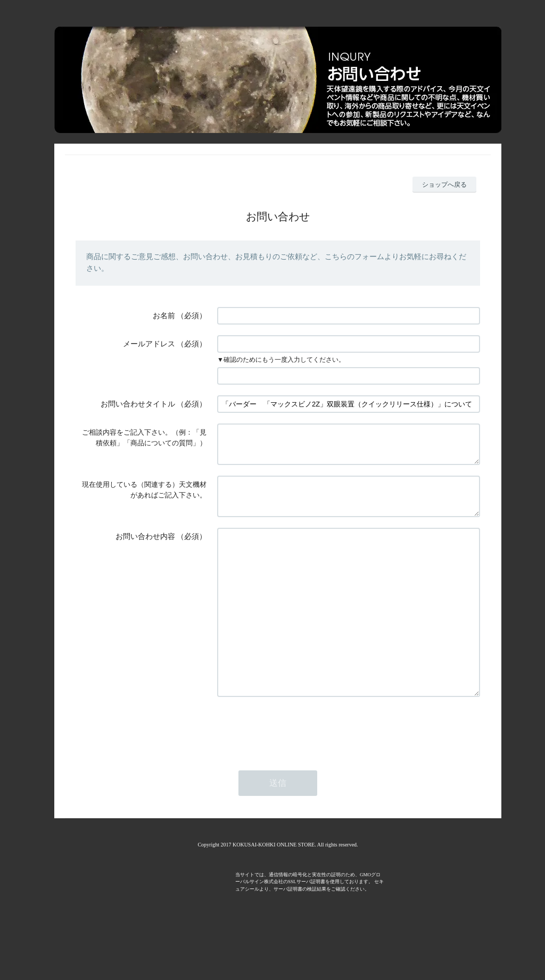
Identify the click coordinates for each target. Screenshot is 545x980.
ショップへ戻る (444, 185)
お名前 (164, 316)
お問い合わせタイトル (138, 404)
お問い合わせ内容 (145, 549)
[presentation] (298, 773)
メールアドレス (149, 344)
